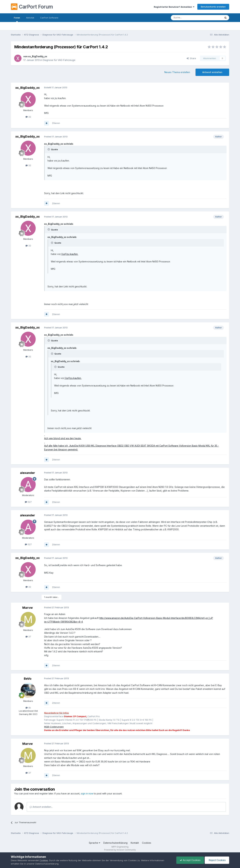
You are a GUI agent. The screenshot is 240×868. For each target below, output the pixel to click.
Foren (17, 19)
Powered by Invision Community (120, 850)
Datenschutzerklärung (115, 843)
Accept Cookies (190, 860)
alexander (27, 473)
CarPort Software (49, 18)
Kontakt (135, 843)
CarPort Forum (32, 7)
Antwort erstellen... (41, 807)
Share (191, 58)
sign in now (87, 793)
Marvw (27, 608)
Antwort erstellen (212, 72)
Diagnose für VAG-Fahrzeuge (59, 60)
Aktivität (30, 18)
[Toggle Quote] (49, 149)
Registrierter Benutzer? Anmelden (174, 7)
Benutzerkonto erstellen (213, 7)
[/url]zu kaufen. (70, 254)
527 (28, 502)
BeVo (28, 679)
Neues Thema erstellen (177, 72)
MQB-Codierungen (54, 727)
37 (28, 637)
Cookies (147, 843)
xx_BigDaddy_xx (38, 56)
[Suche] (188, 18)
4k (28, 708)
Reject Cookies (217, 860)
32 (28, 117)
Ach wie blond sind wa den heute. (63, 438)
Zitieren (56, 123)
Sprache (94, 843)
